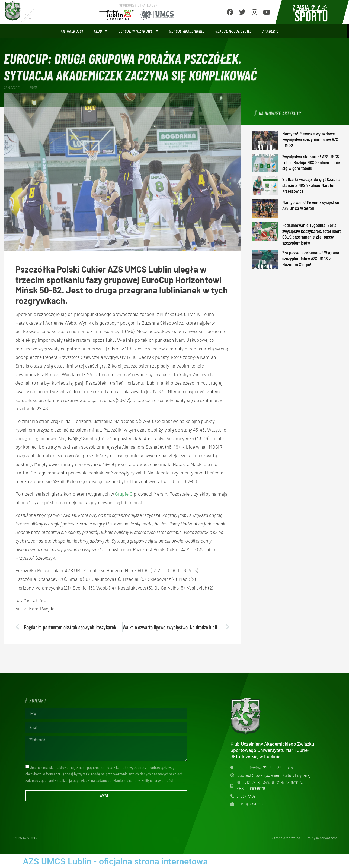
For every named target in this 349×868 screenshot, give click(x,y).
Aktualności (72, 31)
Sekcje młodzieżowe (233, 31)
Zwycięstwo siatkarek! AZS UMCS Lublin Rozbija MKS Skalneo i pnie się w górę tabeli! (311, 162)
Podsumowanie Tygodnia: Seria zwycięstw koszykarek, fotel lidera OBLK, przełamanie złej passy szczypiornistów (312, 234)
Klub (101, 31)
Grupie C (124, 494)
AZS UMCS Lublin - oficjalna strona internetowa (115, 861)
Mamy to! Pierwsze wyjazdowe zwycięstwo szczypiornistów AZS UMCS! (310, 139)
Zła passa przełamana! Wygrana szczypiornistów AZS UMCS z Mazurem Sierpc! (311, 258)
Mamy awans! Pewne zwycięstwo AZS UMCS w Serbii (311, 205)
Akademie (270, 31)
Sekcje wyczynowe (139, 31)
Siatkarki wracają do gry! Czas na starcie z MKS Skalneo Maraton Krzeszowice (311, 185)
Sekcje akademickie (187, 31)
